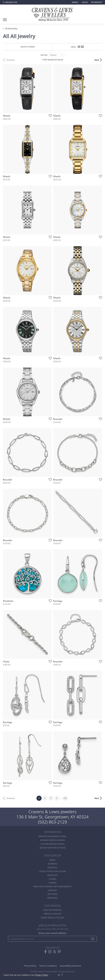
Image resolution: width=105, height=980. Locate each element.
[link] (10, 2)
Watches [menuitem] (52, 890)
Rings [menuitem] (52, 860)
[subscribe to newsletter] (93, 939)
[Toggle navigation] (5, 20)
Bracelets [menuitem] (52, 875)
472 (65, 798)
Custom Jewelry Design (52, 844)
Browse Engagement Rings (52, 836)
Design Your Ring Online (52, 848)
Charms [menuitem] (52, 883)
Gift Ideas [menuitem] (53, 894)
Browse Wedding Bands (53, 840)
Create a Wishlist (52, 914)
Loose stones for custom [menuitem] (52, 871)
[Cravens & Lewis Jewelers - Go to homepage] (52, 13)
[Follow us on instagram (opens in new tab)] (50, 952)
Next (97, 60)
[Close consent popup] (59, 975)
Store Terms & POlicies (52, 918)
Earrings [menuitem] (52, 864)
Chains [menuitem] (53, 879)
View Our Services (52, 910)
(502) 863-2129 (52, 822)
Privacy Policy (30, 966)
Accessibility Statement (71, 966)
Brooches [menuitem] (52, 898)
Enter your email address (52, 933)
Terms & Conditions (48, 966)
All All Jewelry (11, 29)
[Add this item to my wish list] (49, 116)
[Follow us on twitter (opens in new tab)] (55, 952)
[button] (75, 2)
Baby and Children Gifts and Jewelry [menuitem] (52, 886)
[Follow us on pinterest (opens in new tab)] (59, 952)
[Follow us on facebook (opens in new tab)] (45, 952)
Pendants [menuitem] (52, 868)
